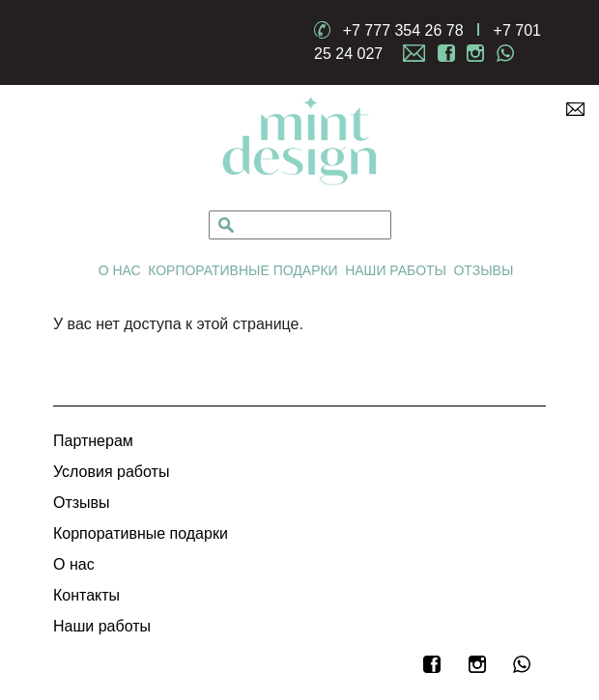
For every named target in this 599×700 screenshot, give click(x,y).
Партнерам (93, 441)
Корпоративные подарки (243, 270)
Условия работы (111, 472)
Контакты (86, 595)
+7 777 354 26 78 (403, 30)
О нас (120, 270)
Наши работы (396, 270)
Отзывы (483, 270)
